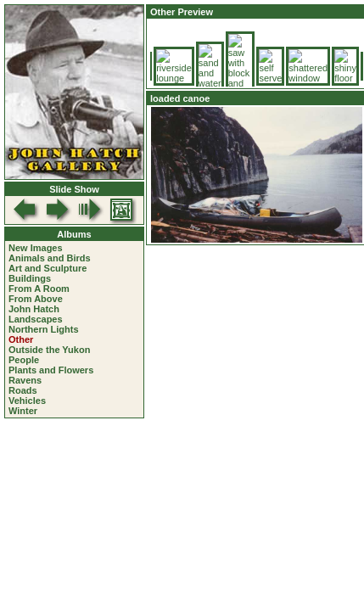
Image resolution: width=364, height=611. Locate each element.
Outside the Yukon (49, 350)
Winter (23, 411)
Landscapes (36, 319)
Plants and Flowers (51, 370)
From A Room (39, 289)
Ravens (25, 380)
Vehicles (27, 401)
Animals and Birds (50, 258)
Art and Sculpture (48, 268)
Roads (23, 390)
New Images (36, 248)
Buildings (30, 278)
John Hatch (34, 309)
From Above (36, 299)
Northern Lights (44, 329)
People (24, 360)
